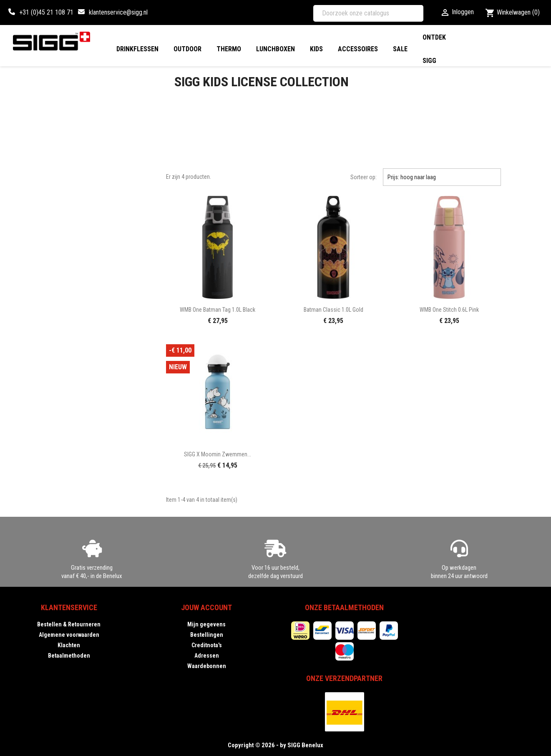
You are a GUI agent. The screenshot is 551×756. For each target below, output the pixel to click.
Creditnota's (207, 645)
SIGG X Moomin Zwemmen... (218, 454)
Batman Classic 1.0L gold (333, 310)
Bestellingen (207, 635)
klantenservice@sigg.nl (118, 12)
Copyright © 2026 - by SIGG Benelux (275, 745)
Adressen (207, 656)
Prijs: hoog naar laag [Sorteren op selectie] (442, 177)
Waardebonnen (207, 666)
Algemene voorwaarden (69, 635)
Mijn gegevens (206, 624)
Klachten (69, 645)
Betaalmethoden (69, 656)
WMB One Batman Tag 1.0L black (218, 310)
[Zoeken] (368, 13)
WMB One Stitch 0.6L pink (449, 310)
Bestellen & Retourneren (69, 624)
